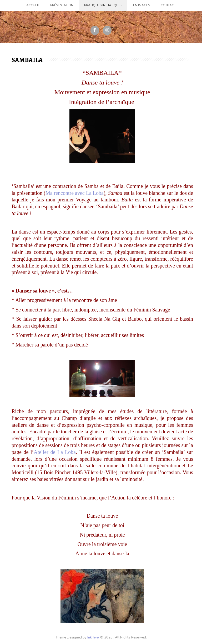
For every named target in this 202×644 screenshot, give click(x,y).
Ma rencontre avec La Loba (75, 193)
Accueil (33, 5)
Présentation (62, 5)
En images (142, 5)
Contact (168, 5)
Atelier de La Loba (55, 452)
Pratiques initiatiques (103, 5)
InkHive (93, 637)
